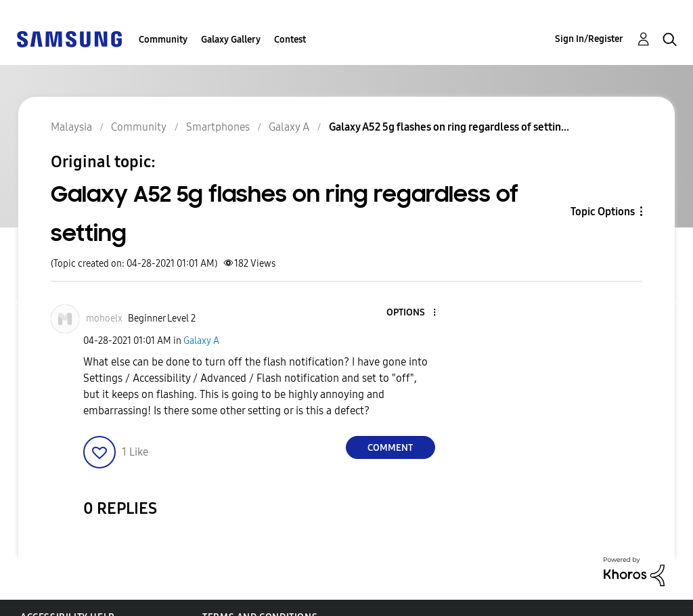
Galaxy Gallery (231, 40)
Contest (290, 40)
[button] (411, 313)
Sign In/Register (589, 39)
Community (163, 40)
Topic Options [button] (603, 212)
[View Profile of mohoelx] (104, 318)
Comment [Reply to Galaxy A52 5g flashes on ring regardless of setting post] (390, 448)
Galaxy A (201, 341)
